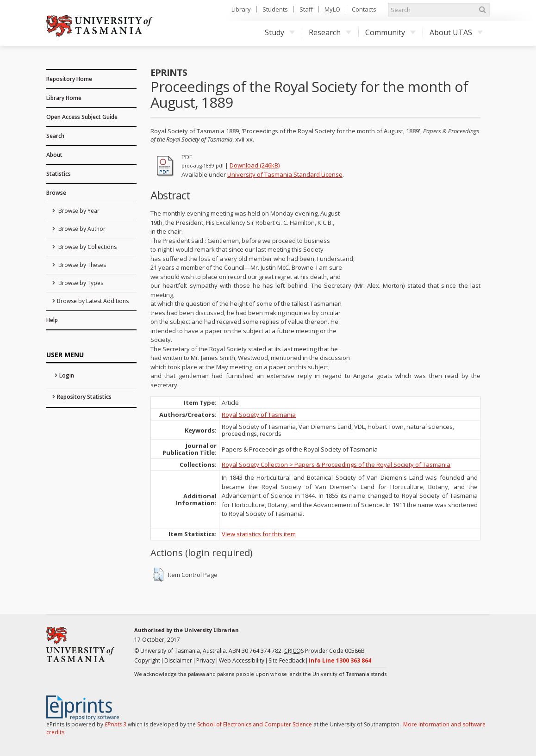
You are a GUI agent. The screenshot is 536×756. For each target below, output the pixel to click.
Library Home (64, 98)
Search (55, 136)
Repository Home (69, 79)
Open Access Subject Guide (82, 117)
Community (390, 32)
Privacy (206, 660)
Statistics (59, 174)
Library (241, 9)
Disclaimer (178, 660)
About (54, 155)
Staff (306, 9)
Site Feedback (287, 660)
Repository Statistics (84, 397)
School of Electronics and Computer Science (255, 724)
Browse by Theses (81, 265)
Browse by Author (81, 229)
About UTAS (456, 32)
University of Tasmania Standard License (285, 174)
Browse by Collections (87, 247)
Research (330, 32)
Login (67, 375)
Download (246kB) (255, 165)
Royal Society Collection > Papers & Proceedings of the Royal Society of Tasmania (336, 465)
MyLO (332, 9)
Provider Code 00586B (324, 651)
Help (52, 320)
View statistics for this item (259, 534)
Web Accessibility (242, 660)
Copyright (147, 660)
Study (280, 32)
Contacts (364, 9)
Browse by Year (78, 211)
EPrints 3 (115, 724)
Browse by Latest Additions (93, 301)
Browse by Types (80, 283)
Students (275, 9)
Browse (56, 193)
